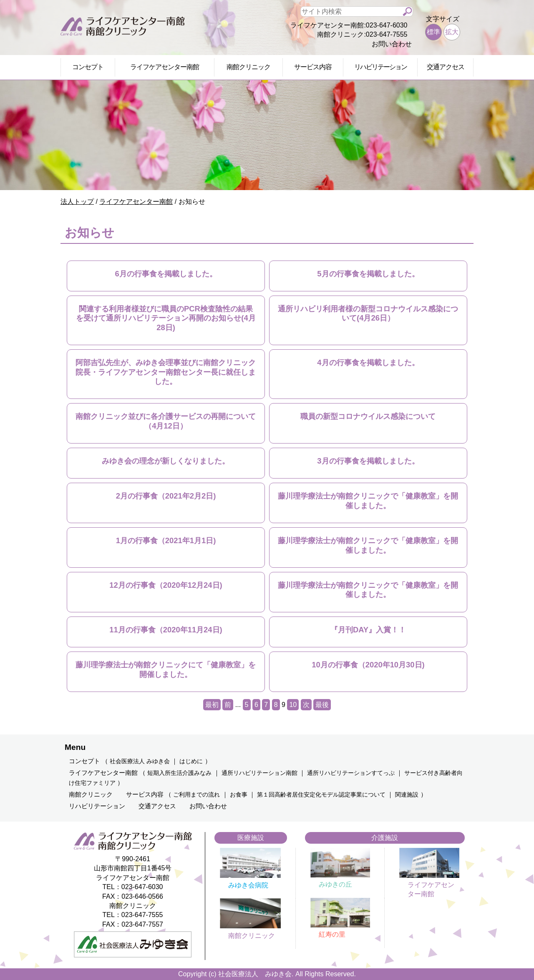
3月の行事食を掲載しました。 (368, 461)
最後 (322, 705)
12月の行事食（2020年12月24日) (166, 585)
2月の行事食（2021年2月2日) (166, 496)
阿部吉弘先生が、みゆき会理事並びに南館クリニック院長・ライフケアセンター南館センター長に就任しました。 (166, 372)
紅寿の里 (332, 934)
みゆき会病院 (248, 885)
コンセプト (88, 67)
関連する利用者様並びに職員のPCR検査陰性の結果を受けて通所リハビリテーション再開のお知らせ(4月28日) (166, 318)
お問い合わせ (392, 44)
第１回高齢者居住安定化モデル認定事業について (321, 795)
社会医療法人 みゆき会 (140, 761)
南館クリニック (248, 67)
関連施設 (407, 795)
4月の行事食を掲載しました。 (368, 362)
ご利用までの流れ (196, 795)
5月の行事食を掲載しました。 (368, 274)
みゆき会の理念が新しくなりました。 (166, 461)
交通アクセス (446, 67)
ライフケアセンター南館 (165, 67)
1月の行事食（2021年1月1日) (166, 540)
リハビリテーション (380, 67)
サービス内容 (313, 67)
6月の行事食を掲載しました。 (166, 274)
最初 (212, 705)
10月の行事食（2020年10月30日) (368, 665)
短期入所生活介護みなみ (179, 773)
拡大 (452, 32)
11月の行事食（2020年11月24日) (166, 630)
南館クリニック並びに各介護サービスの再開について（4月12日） (166, 421)
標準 (433, 32)
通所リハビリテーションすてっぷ (351, 773)
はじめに (191, 761)
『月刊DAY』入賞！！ (368, 630)
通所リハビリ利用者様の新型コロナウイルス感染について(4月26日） (368, 313)
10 (293, 705)
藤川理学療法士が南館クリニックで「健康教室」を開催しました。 (368, 500)
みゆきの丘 (335, 884)
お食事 (239, 795)
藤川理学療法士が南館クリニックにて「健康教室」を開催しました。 (166, 669)
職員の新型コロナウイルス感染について (368, 416)
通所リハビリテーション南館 (259, 773)
